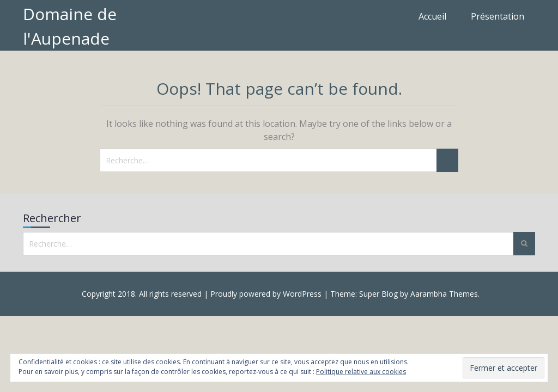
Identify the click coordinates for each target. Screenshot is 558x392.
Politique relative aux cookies (361, 372)
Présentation (498, 16)
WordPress (302, 294)
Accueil (432, 16)
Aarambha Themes (444, 294)
